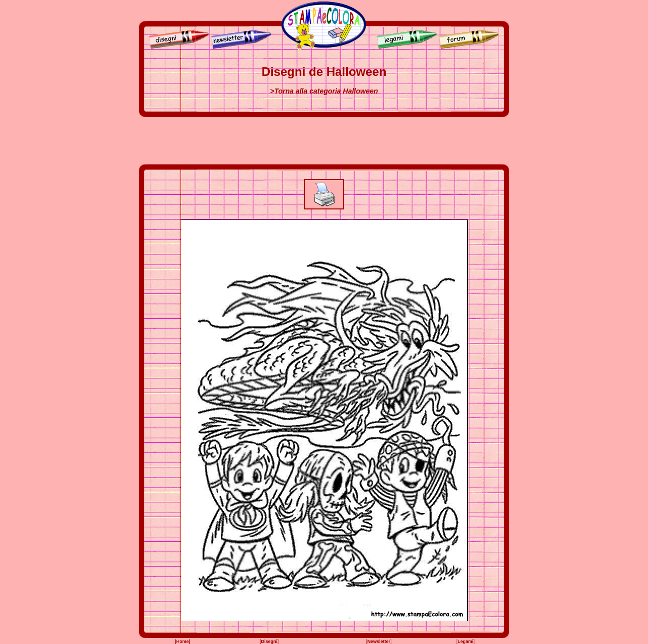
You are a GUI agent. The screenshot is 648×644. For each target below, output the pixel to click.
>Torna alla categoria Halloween (324, 91)
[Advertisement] (324, 141)
